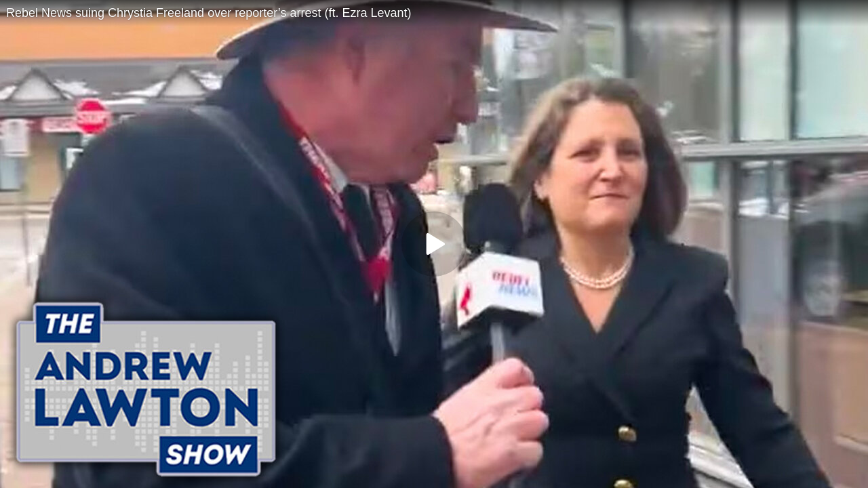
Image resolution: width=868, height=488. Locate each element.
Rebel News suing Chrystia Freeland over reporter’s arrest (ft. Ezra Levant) (209, 13)
